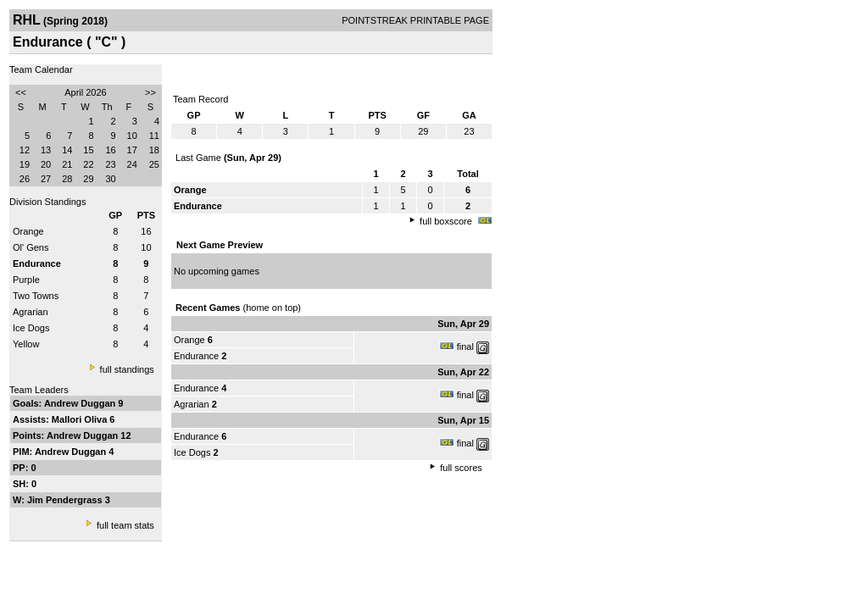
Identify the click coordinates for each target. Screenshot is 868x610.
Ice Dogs (31, 328)
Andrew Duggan (81, 403)
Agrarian (31, 312)
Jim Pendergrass (66, 500)
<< (21, 92)
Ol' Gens (31, 247)
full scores (461, 468)
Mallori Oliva (81, 419)
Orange (28, 231)
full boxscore (446, 221)
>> (150, 92)
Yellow (26, 344)
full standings (127, 369)
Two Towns (36, 296)
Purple (26, 280)
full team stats (125, 525)
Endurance (196, 356)
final (465, 347)
